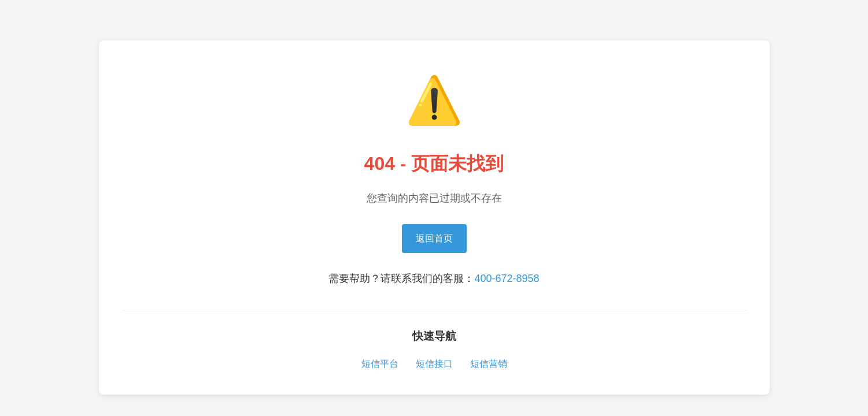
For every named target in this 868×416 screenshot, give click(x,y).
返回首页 (434, 238)
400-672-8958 (507, 278)
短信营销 (489, 364)
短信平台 (380, 364)
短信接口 (434, 364)
